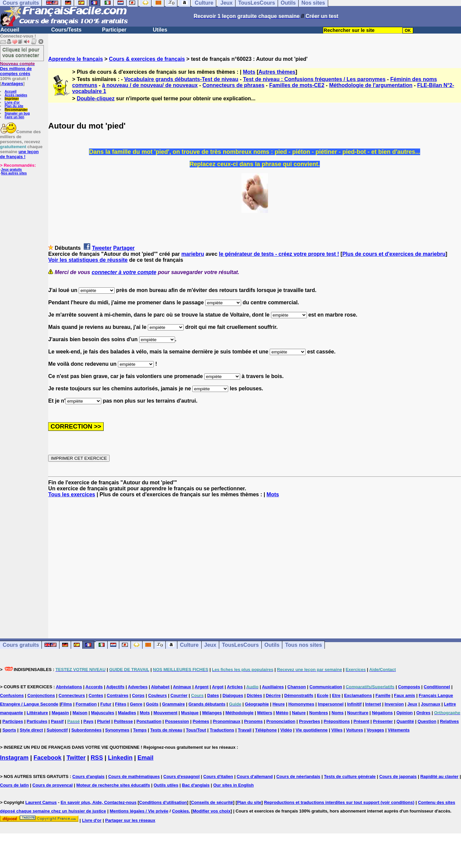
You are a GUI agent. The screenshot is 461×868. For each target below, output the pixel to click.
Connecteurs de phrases (233, 85)
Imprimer (12, 99)
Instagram (14, 758)
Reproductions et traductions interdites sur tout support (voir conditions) (339, 802)
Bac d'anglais (196, 785)
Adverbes (138, 687)
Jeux (210, 645)
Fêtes (121, 704)
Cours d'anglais (89, 776)
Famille (383, 695)
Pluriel (104, 721)
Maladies (127, 713)
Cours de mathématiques (134, 776)
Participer (114, 30)
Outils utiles (166, 785)
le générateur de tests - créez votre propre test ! (279, 254)
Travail (245, 730)
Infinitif (354, 704)
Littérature (37, 713)
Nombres (319, 713)
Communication (326, 687)
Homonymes (301, 704)
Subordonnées (87, 730)
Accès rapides (16, 95)
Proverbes (310, 721)
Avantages (12, 84)
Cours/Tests (66, 30)
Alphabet (160, 687)
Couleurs (157, 695)
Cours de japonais (398, 776)
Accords (94, 687)
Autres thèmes (277, 72)
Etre (336, 695)
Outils (272, 645)
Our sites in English (233, 785)
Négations (382, 713)
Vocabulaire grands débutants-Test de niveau (181, 79)
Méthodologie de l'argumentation (371, 85)
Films (66, 704)
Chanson (297, 687)
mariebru (193, 254)
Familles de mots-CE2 (297, 85)
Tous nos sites (303, 645)
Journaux (431, 704)
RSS (97, 758)
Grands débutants (207, 704)
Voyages (375, 730)
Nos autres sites (14, 173)
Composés (409, 687)
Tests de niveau (166, 730)
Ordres (423, 713)
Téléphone (266, 730)
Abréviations (69, 687)
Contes (96, 695)
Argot (218, 687)
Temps (140, 730)
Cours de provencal (53, 785)
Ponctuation (149, 721)
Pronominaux (227, 721)
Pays (88, 721)
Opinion (404, 713)
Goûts (152, 704)
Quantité (405, 721)
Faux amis (405, 695)
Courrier (179, 695)
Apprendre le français (76, 59)
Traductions (222, 730)
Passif (57, 721)
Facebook (47, 758)
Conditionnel (437, 687)
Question (427, 721)
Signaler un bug (17, 113)
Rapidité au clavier (439, 776)
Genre (136, 704)
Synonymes (117, 730)
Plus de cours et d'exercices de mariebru (394, 254)
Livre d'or (12, 102)
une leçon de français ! (19, 154)
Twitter (76, 758)
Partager (124, 248)
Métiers (265, 713)
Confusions (12, 695)
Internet (373, 704)
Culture (189, 645)
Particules (37, 721)
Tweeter (102, 248)
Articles (235, 687)
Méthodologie (240, 713)
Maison (80, 713)
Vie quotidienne (312, 730)
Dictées (254, 695)
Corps (138, 695)
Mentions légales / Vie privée (139, 811)
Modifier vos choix (212, 811)
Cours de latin (14, 785)
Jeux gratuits (11, 170)
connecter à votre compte (124, 272)
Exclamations (358, 695)
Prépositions (337, 721)
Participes (13, 721)
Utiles (160, 30)
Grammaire (174, 704)
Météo (282, 713)
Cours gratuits (21, 645)
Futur (106, 704)
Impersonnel (331, 704)
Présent (361, 721)
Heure (278, 704)
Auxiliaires (273, 687)
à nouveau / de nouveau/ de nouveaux (150, 85)
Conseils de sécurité (212, 802)
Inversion (394, 704)
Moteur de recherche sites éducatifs (113, 785)
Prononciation (281, 721)
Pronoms (253, 721)
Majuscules (103, 713)
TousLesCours (240, 645)
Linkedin (120, 758)
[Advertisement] (255, 562)
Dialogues (233, 695)
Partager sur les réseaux (130, 820)
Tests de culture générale (350, 776)
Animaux (182, 687)
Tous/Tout (196, 730)
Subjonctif (57, 730)
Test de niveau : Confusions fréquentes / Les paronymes (314, 79)
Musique (190, 713)
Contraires (118, 695)
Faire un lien (14, 117)
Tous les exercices (72, 494)
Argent (202, 687)
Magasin (60, 713)
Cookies (181, 811)
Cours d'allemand (255, 776)
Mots (249, 72)
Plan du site (14, 106)
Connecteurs (72, 695)
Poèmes (201, 721)
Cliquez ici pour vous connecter (21, 52)
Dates (213, 695)
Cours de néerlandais (298, 776)
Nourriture (358, 713)
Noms (337, 713)
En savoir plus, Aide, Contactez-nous (98, 802)
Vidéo (286, 730)
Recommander (16, 110)
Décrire (273, 695)
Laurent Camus (41, 802)
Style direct (31, 730)
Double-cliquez (96, 98)
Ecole (323, 695)
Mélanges (212, 713)
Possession (177, 721)
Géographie (257, 704)
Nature (299, 713)
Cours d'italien (218, 776)
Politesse (123, 721)
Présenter (383, 721)
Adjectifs (115, 687)
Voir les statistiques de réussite (88, 260)
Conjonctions (41, 695)
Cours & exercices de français (147, 59)
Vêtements (399, 730)
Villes (337, 730)
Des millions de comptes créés (17, 69)
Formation (86, 704)
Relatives (449, 721)
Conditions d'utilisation (163, 802)
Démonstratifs (299, 695)
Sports (9, 730)
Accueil (10, 30)
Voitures (355, 730)
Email (145, 758)
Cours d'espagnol (182, 776)
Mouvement (165, 713)
